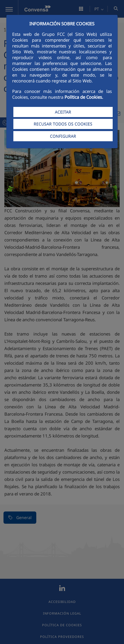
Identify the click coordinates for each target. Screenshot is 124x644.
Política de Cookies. (84, 97)
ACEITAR (63, 112)
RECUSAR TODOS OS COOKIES (63, 124)
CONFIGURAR (63, 136)
